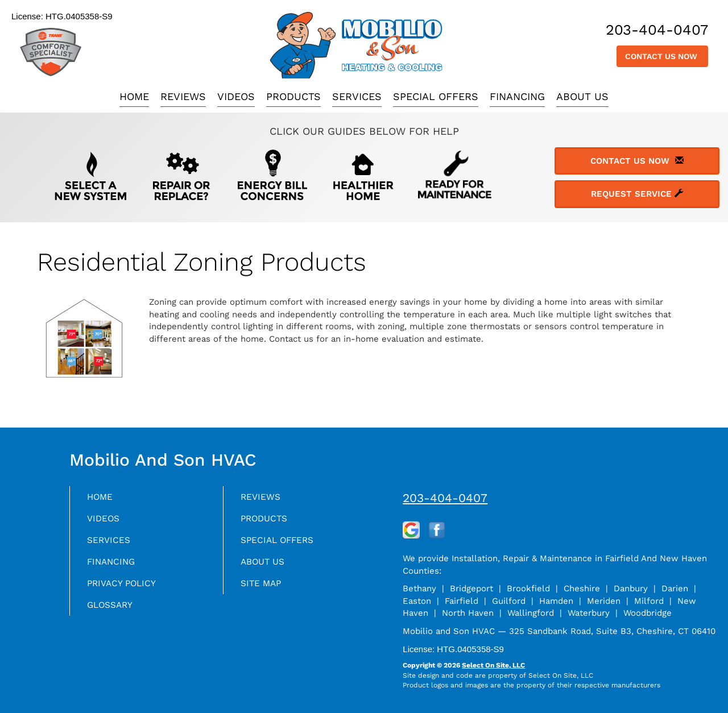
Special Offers (436, 96)
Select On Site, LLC (493, 665)
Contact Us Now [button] (662, 56)
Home (134, 96)
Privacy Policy (127, 591)
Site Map (264, 591)
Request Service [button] (637, 194)
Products (293, 96)
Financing (517, 96)
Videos (236, 96)
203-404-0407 (445, 498)
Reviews (183, 96)
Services (357, 96)
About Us (582, 96)
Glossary (114, 614)
